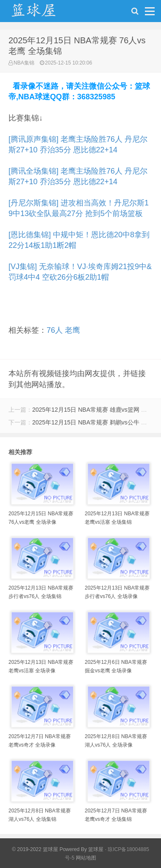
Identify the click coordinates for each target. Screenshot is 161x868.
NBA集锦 (24, 63)
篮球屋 (96, 849)
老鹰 (72, 330)
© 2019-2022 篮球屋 (35, 849)
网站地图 (86, 858)
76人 (55, 330)
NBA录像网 (42, 13)
